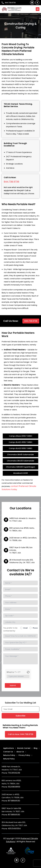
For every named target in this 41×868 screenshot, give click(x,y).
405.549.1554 (14, 828)
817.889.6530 (14, 801)
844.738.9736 (11, 182)
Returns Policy (9, 755)
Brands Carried (24, 748)
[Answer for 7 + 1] (18, 676)
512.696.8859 (14, 787)
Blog (36, 748)
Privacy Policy (24, 755)
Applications (9, 748)
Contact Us (8, 752)
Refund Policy (9, 759)
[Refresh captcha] (28, 672)
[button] (38, 9)
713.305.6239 (14, 773)
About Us (20, 752)
